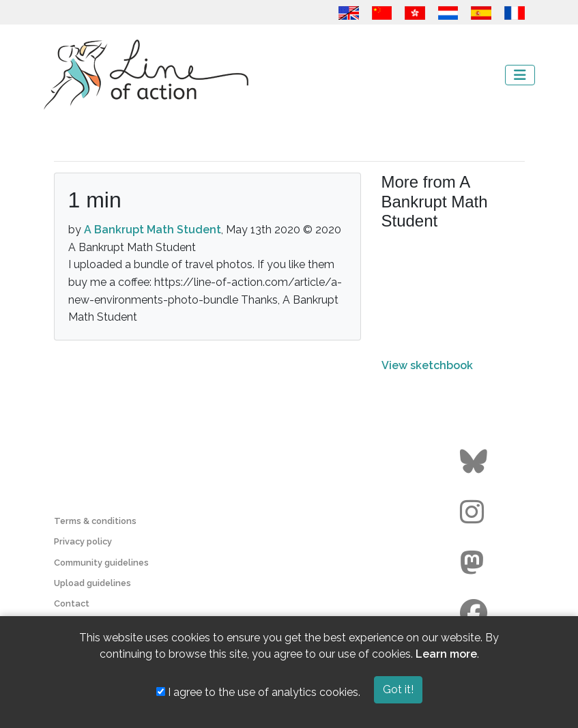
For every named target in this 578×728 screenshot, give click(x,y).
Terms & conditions (95, 521)
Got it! (398, 689)
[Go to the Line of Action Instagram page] (475, 512)
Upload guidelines (92, 583)
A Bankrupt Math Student (153, 230)
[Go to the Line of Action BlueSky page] (475, 462)
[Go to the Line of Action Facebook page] (475, 613)
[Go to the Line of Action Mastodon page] (475, 563)
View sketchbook (427, 365)
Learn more (446, 654)
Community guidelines (101, 563)
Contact (72, 603)
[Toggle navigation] (520, 75)
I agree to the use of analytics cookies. (258, 692)
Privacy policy (83, 541)
